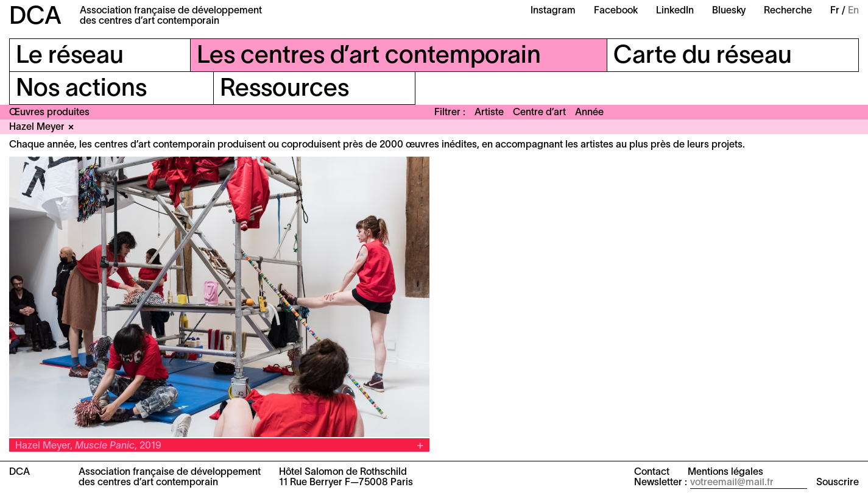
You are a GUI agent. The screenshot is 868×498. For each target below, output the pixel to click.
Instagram (553, 11)
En (853, 11)
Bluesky (729, 11)
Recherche (788, 11)
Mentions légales (725, 472)
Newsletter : (661, 483)
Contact (652, 472)
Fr (835, 11)
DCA (35, 17)
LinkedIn (675, 11)
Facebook (616, 11)
